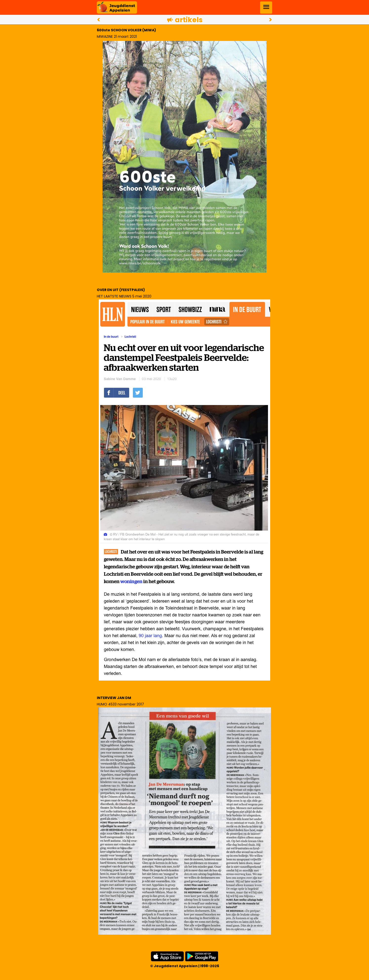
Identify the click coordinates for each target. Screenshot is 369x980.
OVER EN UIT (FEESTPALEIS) (121, 290)
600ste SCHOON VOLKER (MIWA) (126, 30)
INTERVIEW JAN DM (114, 698)
